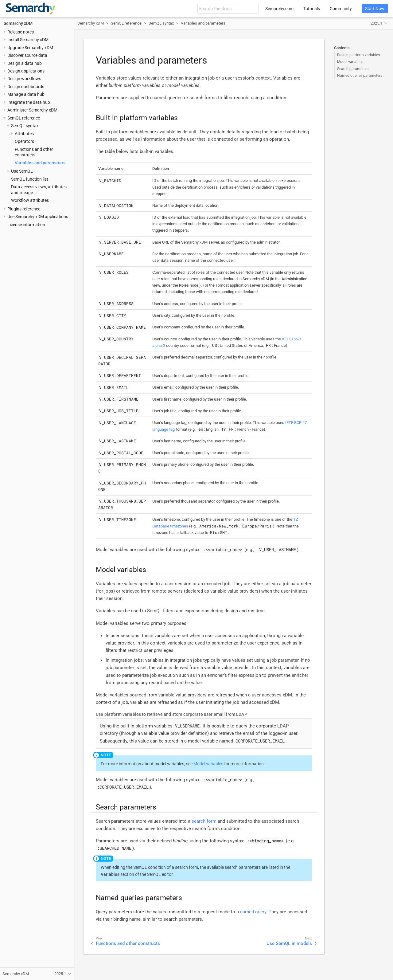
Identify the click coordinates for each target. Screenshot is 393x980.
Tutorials (312, 9)
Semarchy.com (279, 9)
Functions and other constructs (128, 943)
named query (253, 912)
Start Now (375, 9)
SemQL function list (30, 179)
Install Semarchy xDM (28, 40)
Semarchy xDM (18, 23)
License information (26, 225)
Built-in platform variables (358, 55)
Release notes (21, 32)
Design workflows (24, 79)
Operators (24, 141)
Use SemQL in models (289, 943)
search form (204, 821)
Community (341, 9)
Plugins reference (24, 209)
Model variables (350, 62)
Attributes (24, 134)
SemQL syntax (25, 126)
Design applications (26, 71)
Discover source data (27, 55)
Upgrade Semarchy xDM (30, 48)
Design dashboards (26, 87)
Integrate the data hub (29, 102)
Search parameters (353, 69)
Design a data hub (25, 63)
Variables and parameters (40, 163)
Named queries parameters (360, 76)
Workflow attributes (30, 200)
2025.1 (376, 23)
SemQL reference (24, 118)
